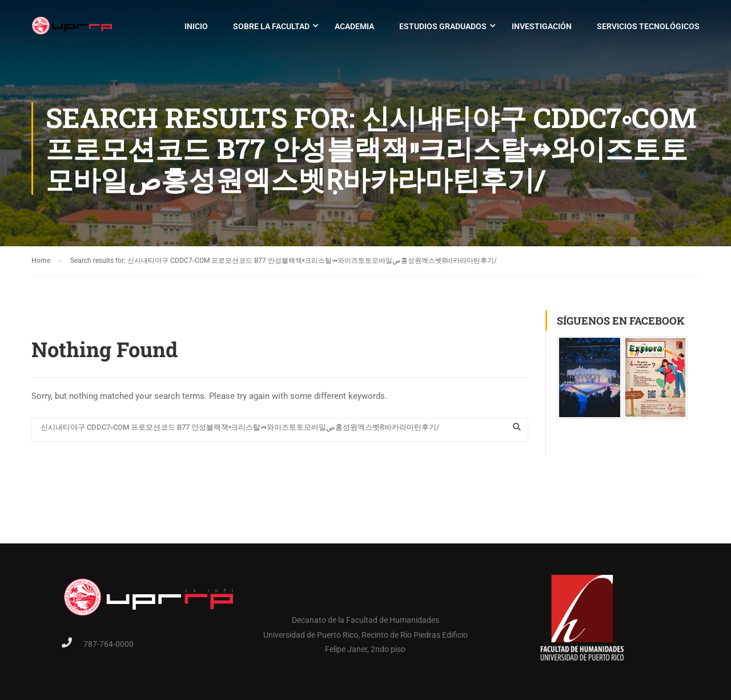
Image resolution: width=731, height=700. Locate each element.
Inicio (196, 26)
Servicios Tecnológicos (648, 26)
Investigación (542, 26)
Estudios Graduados (443, 26)
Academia (354, 26)
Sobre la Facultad (271, 26)
